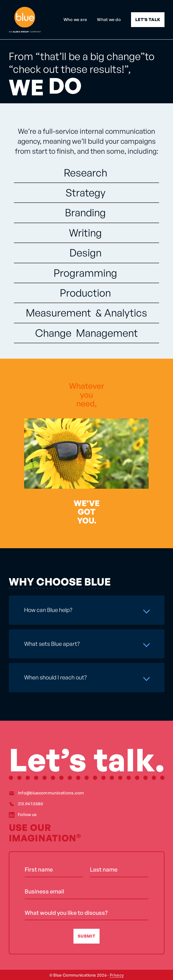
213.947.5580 (31, 804)
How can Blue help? (48, 610)
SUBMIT (87, 936)
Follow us (27, 814)
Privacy (117, 975)
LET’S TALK (148, 19)
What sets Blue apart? (52, 644)
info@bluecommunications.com (51, 793)
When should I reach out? (55, 677)
